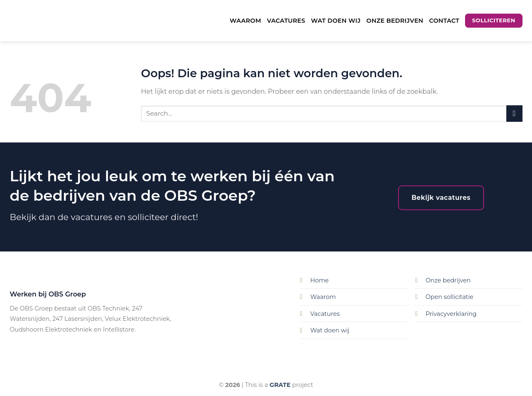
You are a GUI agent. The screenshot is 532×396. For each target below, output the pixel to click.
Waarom (246, 21)
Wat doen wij (336, 21)
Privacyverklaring (451, 314)
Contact (444, 21)
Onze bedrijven (395, 21)
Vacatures (286, 21)
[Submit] (514, 113)
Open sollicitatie (449, 297)
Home (320, 280)
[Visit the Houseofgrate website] (280, 385)
